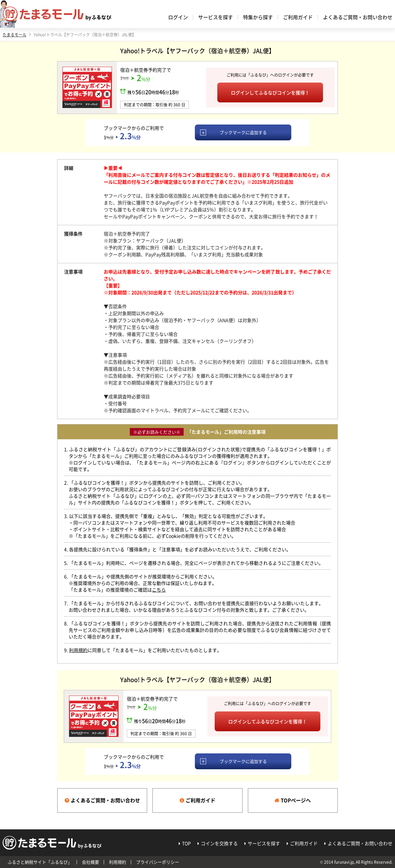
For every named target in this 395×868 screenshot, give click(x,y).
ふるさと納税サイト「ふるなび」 (40, 862)
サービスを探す (215, 17)
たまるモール (15, 35)
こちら (159, 590)
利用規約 (78, 650)
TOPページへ (296, 800)
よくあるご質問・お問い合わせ (358, 17)
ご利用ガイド (298, 17)
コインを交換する (219, 843)
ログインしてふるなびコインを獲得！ (270, 92)
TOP (186, 843)
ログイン (178, 17)
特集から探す (258, 17)
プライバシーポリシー (158, 862)
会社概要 (90, 862)
